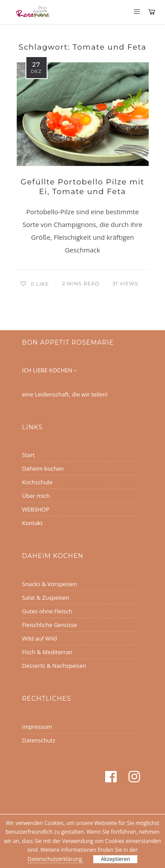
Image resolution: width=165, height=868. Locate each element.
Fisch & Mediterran (47, 652)
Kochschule (37, 482)
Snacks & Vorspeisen (49, 584)
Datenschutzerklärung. (56, 859)
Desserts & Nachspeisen (54, 666)
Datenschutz (39, 740)
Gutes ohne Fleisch (47, 611)
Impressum (37, 727)
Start (28, 455)
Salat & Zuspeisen (46, 598)
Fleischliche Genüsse (49, 625)
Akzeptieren (115, 859)
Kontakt (32, 523)
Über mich (36, 496)
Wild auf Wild (39, 638)
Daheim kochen (43, 468)
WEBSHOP (36, 509)
